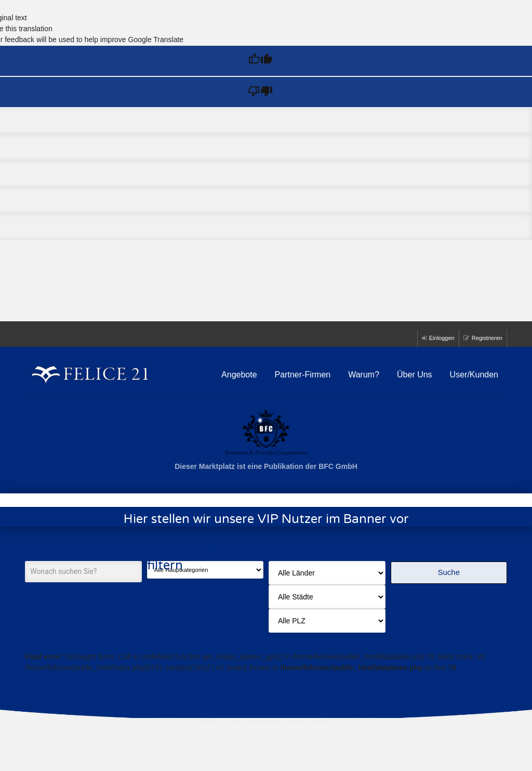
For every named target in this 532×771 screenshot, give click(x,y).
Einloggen (438, 338)
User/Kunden (474, 375)
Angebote (239, 375)
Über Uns (415, 375)
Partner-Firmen (303, 375)
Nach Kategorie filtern (193, 556)
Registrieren (483, 338)
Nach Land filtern (321, 547)
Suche (449, 572)
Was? (41, 547)
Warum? (364, 375)
